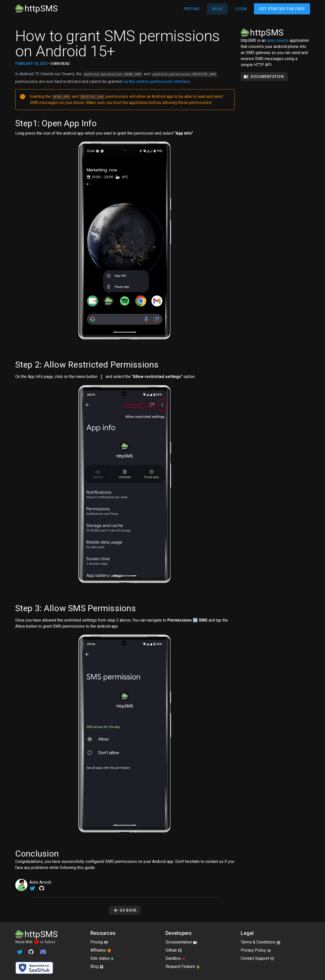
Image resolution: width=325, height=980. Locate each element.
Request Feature (183, 966)
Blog (97, 966)
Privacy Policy (256, 950)
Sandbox (176, 958)
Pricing (99, 942)
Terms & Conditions (261, 942)
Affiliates (101, 950)
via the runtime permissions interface (156, 81)
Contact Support (257, 958)
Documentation (181, 942)
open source (278, 40)
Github (174, 950)
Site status (102, 958)
